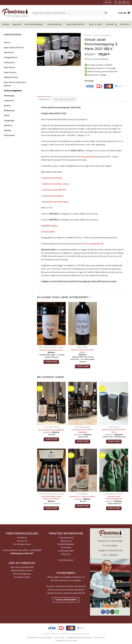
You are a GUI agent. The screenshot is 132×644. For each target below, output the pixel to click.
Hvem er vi (125, 24)
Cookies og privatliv (51, 634)
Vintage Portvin (11, 57)
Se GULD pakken (48, 232)
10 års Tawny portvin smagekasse (51, 430)
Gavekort (8, 125)
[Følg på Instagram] (120, 3)
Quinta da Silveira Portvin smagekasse (83, 431)
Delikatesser (9, 110)
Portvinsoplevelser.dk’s (88, 157)
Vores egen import (76, 24)
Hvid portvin (9, 62)
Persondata (66, 547)
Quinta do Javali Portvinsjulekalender (114, 498)
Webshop (17, 24)
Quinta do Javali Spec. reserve (56, 184)
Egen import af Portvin (14, 47)
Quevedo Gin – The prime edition (83, 496)
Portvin (7, 42)
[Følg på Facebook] (116, 3)
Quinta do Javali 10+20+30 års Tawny (114, 431)
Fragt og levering (66, 537)
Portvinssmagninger (22, 574)
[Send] (106, 13)
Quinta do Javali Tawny (53, 196)
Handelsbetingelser (66, 544)
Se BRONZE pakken (49, 226)
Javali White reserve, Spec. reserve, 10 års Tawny (51, 498)
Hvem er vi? (22, 541)
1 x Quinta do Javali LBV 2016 (53, 190)
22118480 (37, 550)
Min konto (66, 554)
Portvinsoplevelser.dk (94, 244)
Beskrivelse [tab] (44, 99)
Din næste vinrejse (22, 577)
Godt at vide (96, 24)
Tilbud (7, 115)
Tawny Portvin (10, 72)
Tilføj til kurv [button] (51, 362)
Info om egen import (22, 544)
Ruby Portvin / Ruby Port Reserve (15, 84)
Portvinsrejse (55, 24)
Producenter (9, 135)
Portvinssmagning (34, 24)
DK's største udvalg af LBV (22, 567)
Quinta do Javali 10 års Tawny (56, 202)
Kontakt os (111, 24)
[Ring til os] (128, 3)
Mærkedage (9, 96)
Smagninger (9, 120)
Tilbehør (8, 130)
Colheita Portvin (11, 77)
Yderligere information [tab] (64, 99)
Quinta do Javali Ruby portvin (51, 350)
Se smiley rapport (66, 560)
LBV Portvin (9, 52)
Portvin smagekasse (13, 91)
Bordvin (7, 105)
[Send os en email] (124, 3)
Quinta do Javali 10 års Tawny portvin (82, 351)
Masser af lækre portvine (22, 570)
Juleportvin (9, 100)
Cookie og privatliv (66, 551)
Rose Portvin (10, 67)
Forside (6, 24)
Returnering (66, 541)
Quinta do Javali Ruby (53, 178)
